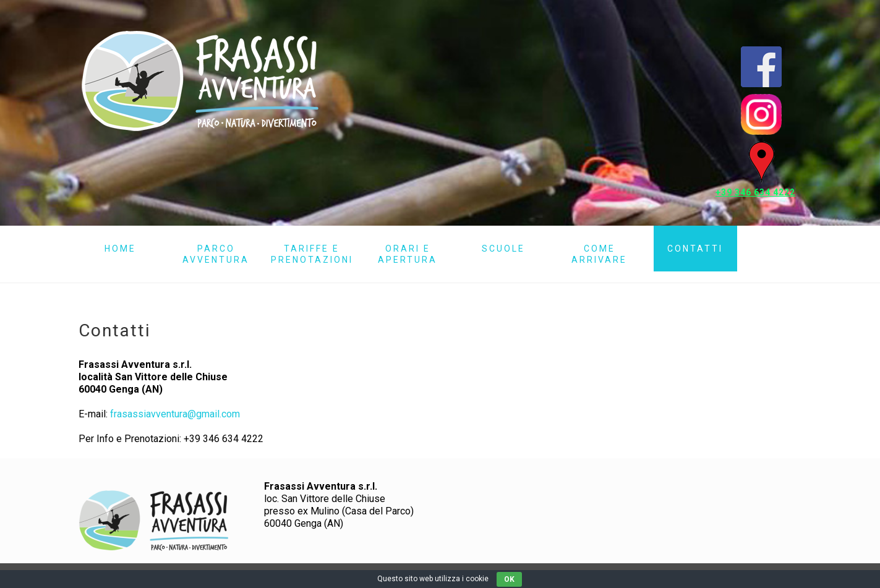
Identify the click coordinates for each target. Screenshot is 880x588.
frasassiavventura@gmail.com (175, 414)
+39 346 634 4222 (755, 192)
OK (509, 579)
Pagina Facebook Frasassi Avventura (761, 67)
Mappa (762, 163)
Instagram (761, 114)
